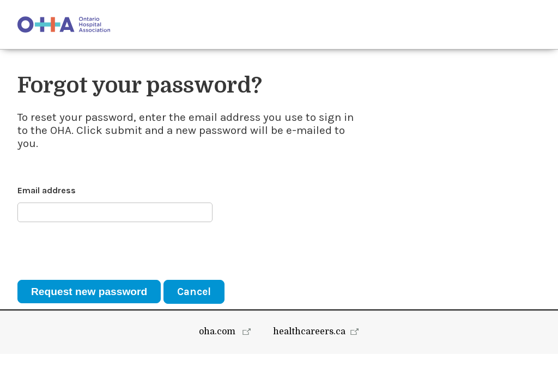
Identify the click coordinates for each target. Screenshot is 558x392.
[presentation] (100, 251)
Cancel (194, 292)
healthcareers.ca (309, 370)
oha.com (218, 370)
